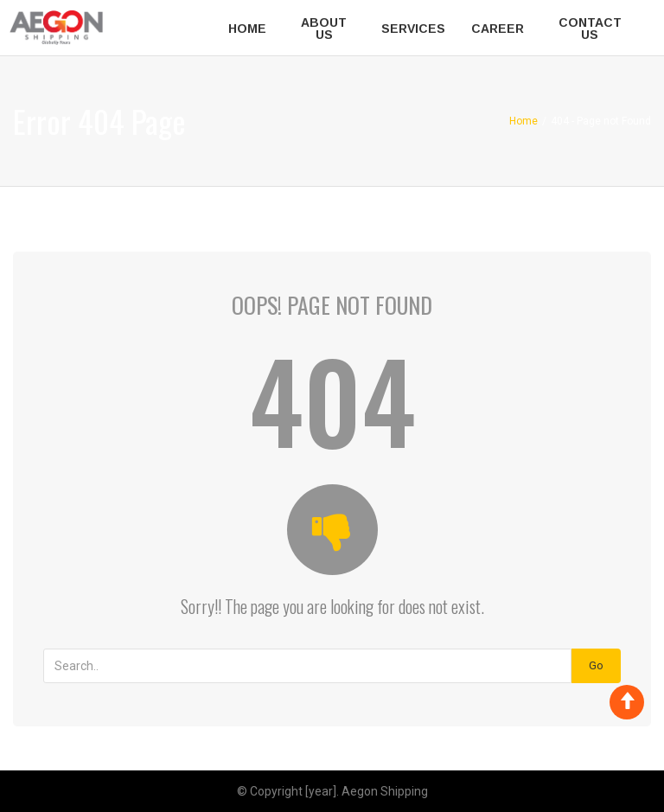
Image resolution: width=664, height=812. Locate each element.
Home (247, 29)
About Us (324, 29)
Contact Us (590, 29)
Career (498, 29)
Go (596, 665)
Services (413, 29)
